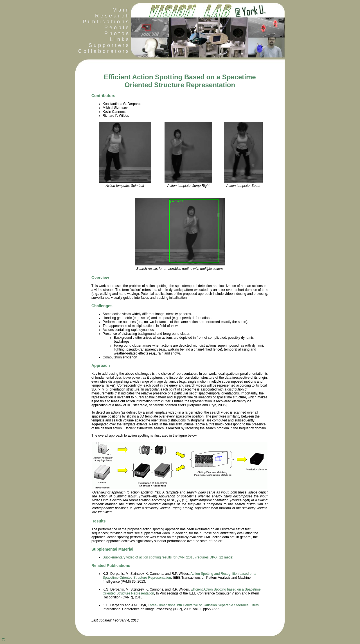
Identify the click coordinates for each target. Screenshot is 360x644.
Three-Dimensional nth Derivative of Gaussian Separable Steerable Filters (203, 605)
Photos (117, 33)
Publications (106, 22)
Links (120, 39)
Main (121, 10)
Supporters (109, 45)
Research (113, 16)
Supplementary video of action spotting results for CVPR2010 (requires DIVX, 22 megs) (168, 557)
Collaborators (103, 51)
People (117, 28)
